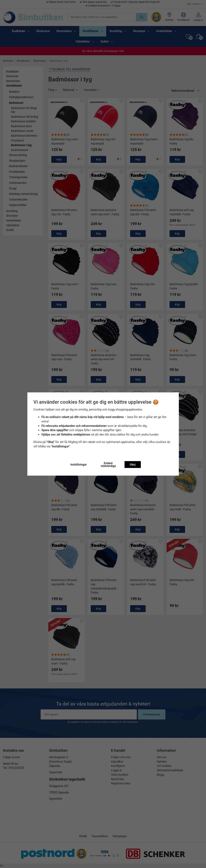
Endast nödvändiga (108, 465)
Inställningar (79, 465)
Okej (133, 465)
